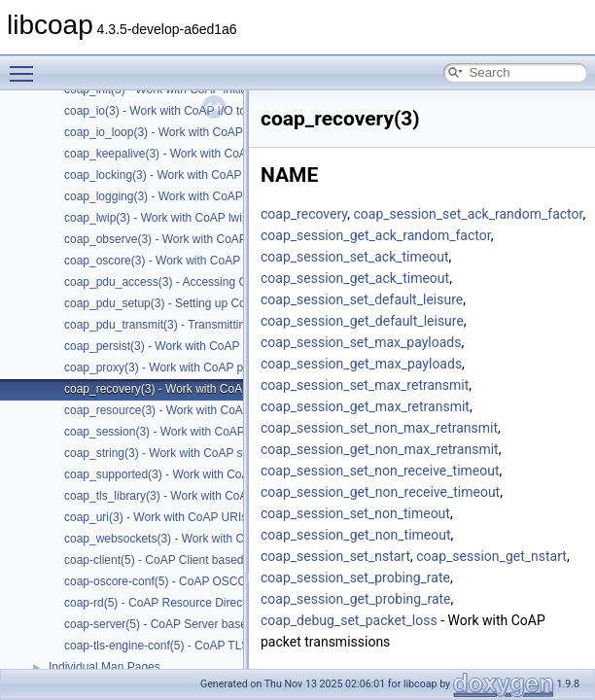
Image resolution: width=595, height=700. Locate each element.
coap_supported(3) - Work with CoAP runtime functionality (214, 474)
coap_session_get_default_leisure (362, 321)
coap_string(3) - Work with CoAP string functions (190, 453)
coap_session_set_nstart (335, 556)
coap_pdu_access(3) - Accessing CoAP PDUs (183, 282)
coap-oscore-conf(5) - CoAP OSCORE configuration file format (226, 581)
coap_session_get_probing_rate (356, 599)
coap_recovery (304, 214)
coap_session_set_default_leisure (362, 299)
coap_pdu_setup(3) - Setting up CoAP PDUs (179, 303)
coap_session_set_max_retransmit (365, 385)
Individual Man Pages (105, 667)
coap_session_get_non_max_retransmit (380, 449)
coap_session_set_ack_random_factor (468, 214)
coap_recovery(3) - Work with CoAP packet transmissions (213, 389)
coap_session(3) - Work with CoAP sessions (179, 432)
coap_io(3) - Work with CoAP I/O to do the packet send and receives (241, 111)
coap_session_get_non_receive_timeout (380, 492)
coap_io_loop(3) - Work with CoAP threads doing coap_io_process (236, 132)
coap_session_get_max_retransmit (365, 406)
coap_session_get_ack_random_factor (376, 235)
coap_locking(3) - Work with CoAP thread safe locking (203, 175)
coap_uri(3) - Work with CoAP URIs (156, 517)
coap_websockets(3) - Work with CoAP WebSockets (199, 539)
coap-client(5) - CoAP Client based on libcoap (182, 560)
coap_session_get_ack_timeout (355, 278)
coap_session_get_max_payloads (361, 364)
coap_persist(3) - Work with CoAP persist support (192, 346)
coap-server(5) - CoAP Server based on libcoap (187, 624)
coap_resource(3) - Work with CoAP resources (185, 410)
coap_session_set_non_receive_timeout (380, 471)
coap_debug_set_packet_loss (349, 620)
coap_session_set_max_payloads (361, 342)
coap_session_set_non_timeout (355, 513)
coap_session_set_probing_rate (355, 577)
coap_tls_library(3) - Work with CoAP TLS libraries (194, 496)
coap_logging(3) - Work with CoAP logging (174, 196)
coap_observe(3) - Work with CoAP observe (178, 239)
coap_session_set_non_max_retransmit (379, 428)
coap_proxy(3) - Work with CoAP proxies (169, 367)
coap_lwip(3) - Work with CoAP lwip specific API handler (209, 218)
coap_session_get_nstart (491, 556)
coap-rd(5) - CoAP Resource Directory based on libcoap (209, 603)
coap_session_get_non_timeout (356, 535)
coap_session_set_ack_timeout (355, 257)
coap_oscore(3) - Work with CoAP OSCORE (179, 261)
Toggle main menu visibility (26, 65)
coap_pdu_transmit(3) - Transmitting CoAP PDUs (192, 325)
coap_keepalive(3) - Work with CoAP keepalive (186, 154)
